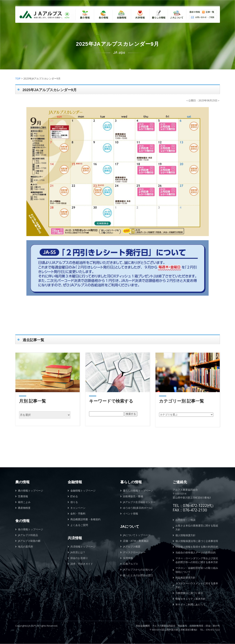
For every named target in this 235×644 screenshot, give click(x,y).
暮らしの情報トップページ (138, 491)
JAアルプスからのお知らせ (138, 569)
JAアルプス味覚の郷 (29, 541)
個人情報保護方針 (185, 535)
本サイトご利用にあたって (190, 604)
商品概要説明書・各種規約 (85, 519)
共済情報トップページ (83, 547)
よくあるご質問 (79, 525)
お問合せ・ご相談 (185, 520)
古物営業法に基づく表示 (189, 593)
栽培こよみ (24, 502)
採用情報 (128, 558)
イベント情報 (131, 513)
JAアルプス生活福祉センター (139, 502)
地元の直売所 (25, 547)
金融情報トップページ (83, 491)
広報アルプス (131, 564)
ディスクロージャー (134, 552)
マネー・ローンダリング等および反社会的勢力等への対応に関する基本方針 (197, 560)
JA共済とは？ (78, 552)
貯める (74, 496)
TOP (18, 78)
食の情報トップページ (31, 529)
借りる (74, 502)
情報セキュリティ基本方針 (190, 599)
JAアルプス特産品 (28, 535)
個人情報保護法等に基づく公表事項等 (197, 541)
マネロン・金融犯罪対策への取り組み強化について (197, 570)
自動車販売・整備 (133, 496)
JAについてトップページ (137, 535)
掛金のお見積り (79, 558)
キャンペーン (78, 508)
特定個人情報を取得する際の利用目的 (197, 547)
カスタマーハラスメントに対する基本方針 (197, 585)
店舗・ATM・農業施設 (136, 541)
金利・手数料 (78, 513)
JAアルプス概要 (132, 547)
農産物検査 (24, 508)
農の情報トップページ (31, 491)
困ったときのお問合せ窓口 (138, 575)
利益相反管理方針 (185, 578)
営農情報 (23, 496)
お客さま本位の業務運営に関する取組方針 (197, 527)
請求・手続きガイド (82, 564)
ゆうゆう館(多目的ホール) (138, 508)
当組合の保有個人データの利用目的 (196, 552)
